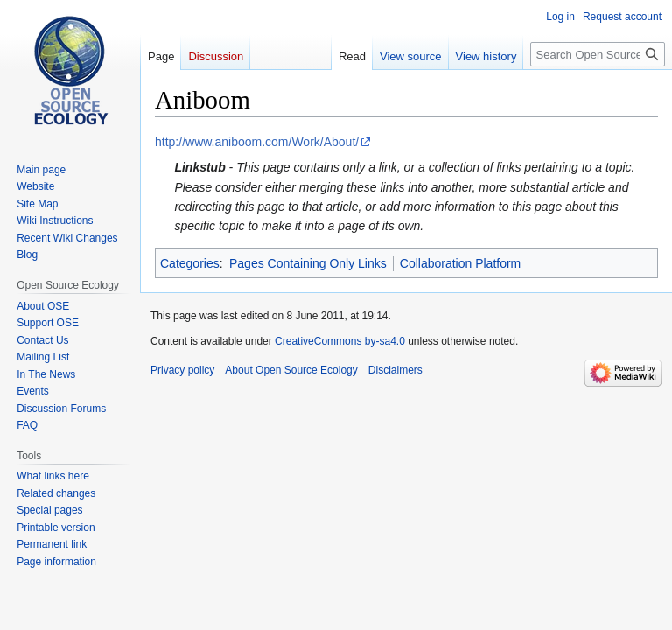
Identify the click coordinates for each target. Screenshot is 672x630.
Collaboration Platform (461, 263)
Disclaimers (395, 370)
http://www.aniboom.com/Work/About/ (257, 142)
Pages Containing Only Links (308, 263)
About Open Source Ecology (291, 370)
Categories (190, 263)
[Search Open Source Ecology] (598, 54)
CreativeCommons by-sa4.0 (340, 341)
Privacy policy (182, 370)
